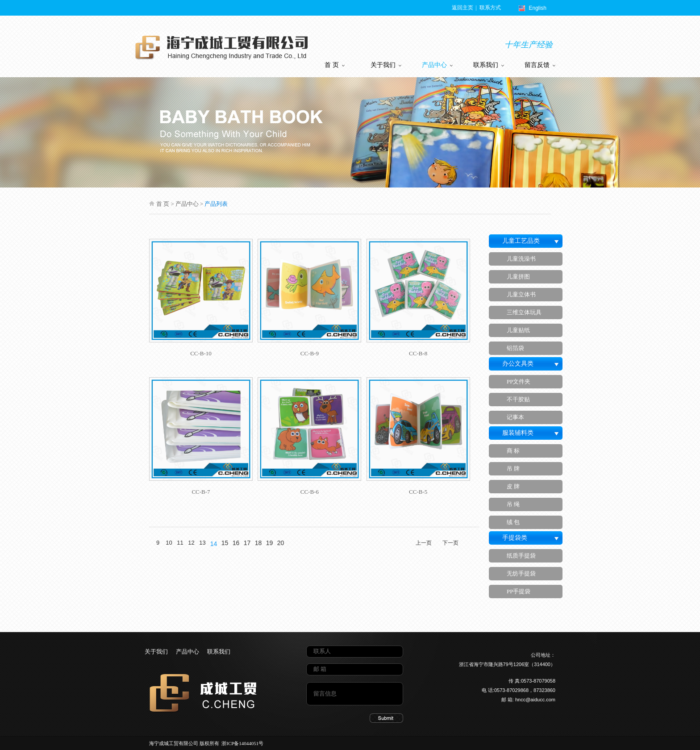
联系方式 (490, 8)
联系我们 (489, 65)
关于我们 (386, 65)
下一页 (450, 543)
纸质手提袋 (521, 556)
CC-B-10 (201, 353)
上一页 (424, 543)
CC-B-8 (418, 353)
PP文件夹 (519, 381)
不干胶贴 (518, 399)
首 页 (335, 65)
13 (202, 543)
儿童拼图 (518, 277)
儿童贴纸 (518, 330)
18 (258, 543)
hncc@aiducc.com (535, 700)
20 (281, 543)
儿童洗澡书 (521, 259)
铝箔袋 (515, 348)
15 (225, 543)
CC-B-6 (310, 492)
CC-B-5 (418, 492)
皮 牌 (513, 486)
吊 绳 (513, 504)
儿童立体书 (521, 294)
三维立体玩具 (524, 312)
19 (270, 543)
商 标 (513, 451)
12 (191, 543)
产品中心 (437, 65)
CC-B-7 (201, 492)
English (538, 8)
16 (236, 543)
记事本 (515, 417)
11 (180, 543)
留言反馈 (540, 65)
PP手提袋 (519, 591)
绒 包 (513, 522)
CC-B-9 (310, 353)
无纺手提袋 (521, 573)
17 (247, 543)
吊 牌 (513, 469)
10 (169, 543)
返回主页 (463, 8)
